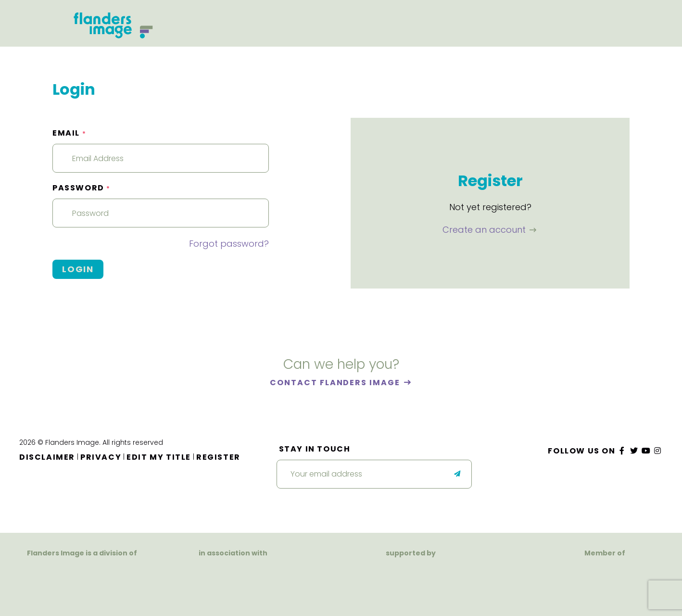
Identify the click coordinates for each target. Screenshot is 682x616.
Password (82, 188)
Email (69, 133)
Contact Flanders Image (336, 383)
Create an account (485, 230)
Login (78, 269)
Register (218, 457)
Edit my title (159, 457)
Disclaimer (47, 457)
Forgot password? (229, 244)
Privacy (101, 457)
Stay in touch (315, 449)
